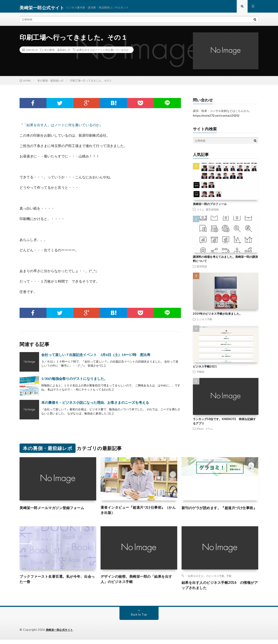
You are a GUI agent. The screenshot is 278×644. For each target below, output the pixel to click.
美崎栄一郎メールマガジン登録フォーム (56, 510)
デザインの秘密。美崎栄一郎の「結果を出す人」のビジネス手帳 (139, 583)
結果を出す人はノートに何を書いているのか (103, 52)
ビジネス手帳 (204, 321)
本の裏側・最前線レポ (57, 52)
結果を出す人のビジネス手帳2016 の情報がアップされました (218, 589)
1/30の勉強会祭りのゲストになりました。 (74, 381)
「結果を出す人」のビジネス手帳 (205, 579)
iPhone (200, 431)
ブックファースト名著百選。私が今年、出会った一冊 (58, 583)
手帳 (229, 579)
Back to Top (139, 619)
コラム (200, 212)
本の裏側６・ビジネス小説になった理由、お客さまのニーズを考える (95, 405)
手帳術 (200, 374)
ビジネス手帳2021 (205, 369)
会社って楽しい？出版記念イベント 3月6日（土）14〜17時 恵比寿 (96, 357)
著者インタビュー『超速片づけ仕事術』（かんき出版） (137, 513)
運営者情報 (212, 212)
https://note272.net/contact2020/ (216, 118)
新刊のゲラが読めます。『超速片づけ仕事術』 (220, 513)
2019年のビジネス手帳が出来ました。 (218, 316)
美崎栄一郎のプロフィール (210, 207)
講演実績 (202, 269)
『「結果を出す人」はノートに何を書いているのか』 (61, 127)
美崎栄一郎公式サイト (60, 634)
